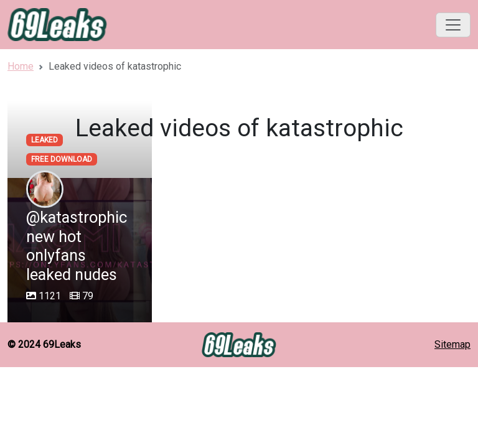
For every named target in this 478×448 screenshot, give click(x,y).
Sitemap (452, 344)
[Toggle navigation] (453, 25)
